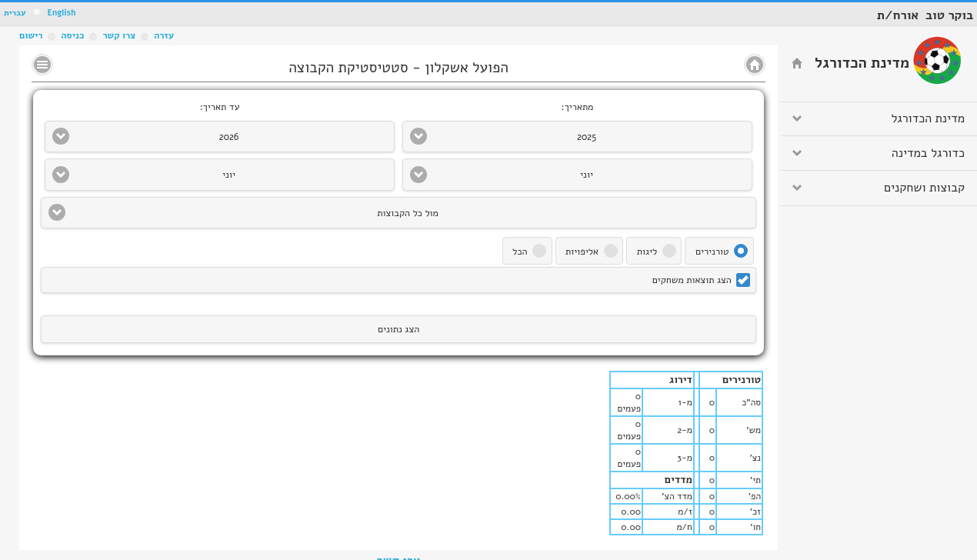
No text (42, 65)
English (61, 13)
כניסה (72, 35)
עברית (15, 13)
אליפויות (582, 251)
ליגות (647, 251)
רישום (31, 35)
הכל (520, 251)
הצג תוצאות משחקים (692, 280)
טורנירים (712, 251)
